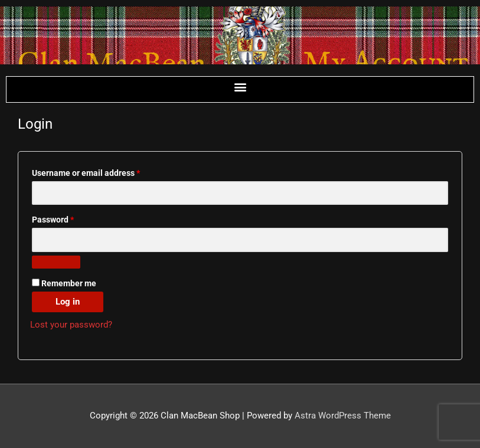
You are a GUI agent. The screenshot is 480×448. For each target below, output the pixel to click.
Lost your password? (71, 325)
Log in (68, 302)
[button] (240, 86)
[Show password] (56, 262)
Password (70, 218)
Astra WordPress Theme (343, 416)
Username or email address (103, 171)
